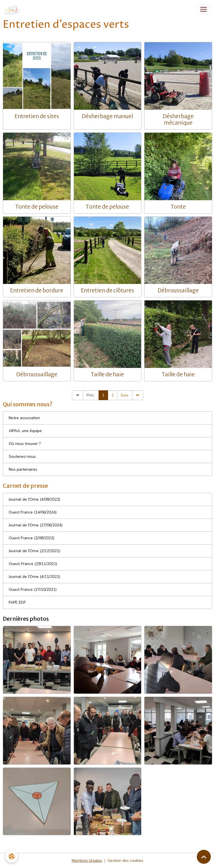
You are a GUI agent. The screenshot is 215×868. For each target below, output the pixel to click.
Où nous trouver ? (25, 444)
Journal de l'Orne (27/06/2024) (36, 525)
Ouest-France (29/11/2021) (33, 564)
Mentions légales (87, 861)
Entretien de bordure (37, 290)
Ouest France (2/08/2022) (31, 538)
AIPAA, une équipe (25, 431)
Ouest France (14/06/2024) (33, 512)
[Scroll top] (204, 857)
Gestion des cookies (125, 861)
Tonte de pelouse (37, 207)
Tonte (178, 207)
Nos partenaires (23, 469)
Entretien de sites (37, 116)
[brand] (14, 9)
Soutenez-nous (22, 457)
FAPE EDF (17, 602)
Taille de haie (107, 374)
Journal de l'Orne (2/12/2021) (34, 551)
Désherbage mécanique (178, 119)
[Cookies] (12, 856)
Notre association (24, 418)
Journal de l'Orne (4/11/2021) (34, 577)
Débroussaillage (178, 290)
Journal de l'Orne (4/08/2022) (34, 499)
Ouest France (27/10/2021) (33, 590)
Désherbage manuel (107, 116)
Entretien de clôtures (107, 290)
